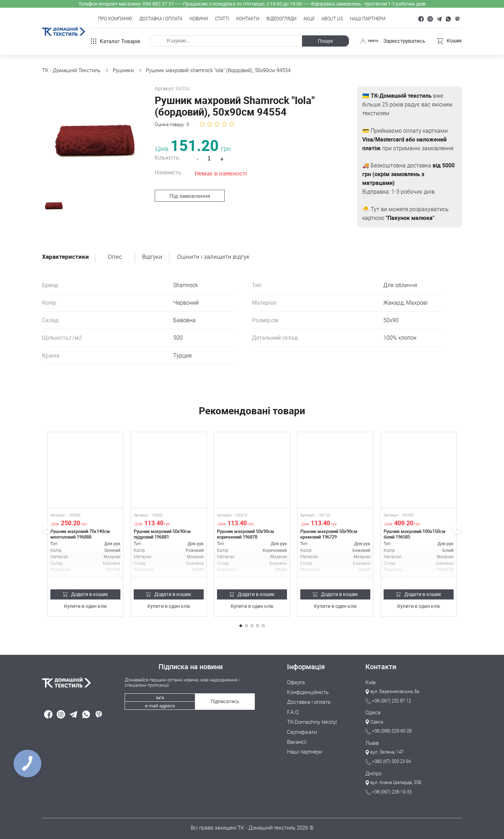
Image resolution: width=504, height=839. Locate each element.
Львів (372, 742)
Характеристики (66, 257)
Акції (309, 19)
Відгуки (154, 257)
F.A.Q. (293, 711)
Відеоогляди (281, 19)
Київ (370, 682)
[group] (90, 135)
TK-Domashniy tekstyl (312, 721)
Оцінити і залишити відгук (216, 257)
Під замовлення (186, 195)
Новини (199, 19)
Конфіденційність (308, 692)
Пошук (323, 41)
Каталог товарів (116, 41)
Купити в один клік (86, 606)
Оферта (296, 682)
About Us (332, 19)
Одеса (373, 712)
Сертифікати (302, 731)
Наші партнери (368, 19)
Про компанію (115, 19)
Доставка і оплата (161, 19)
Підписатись (224, 699)
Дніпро (373, 772)
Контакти (248, 19)
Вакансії (297, 741)
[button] (241, 626)
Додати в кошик (86, 594)
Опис (116, 257)
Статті (222, 19)
